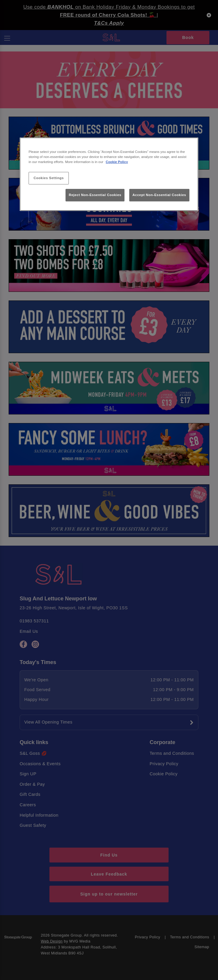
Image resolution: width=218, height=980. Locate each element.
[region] (109, 174)
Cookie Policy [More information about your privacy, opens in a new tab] (117, 162)
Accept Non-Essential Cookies (159, 195)
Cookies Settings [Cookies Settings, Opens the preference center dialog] (49, 178)
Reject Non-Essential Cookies (95, 195)
